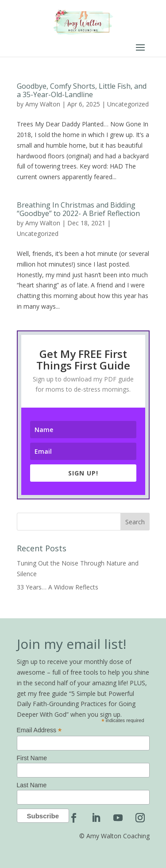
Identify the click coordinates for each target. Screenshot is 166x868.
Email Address (39, 730)
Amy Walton (43, 104)
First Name (32, 758)
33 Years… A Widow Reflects (58, 587)
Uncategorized (128, 104)
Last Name (32, 785)
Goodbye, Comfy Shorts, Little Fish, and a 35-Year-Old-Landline (82, 90)
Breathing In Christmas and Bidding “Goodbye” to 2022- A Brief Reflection (78, 209)
